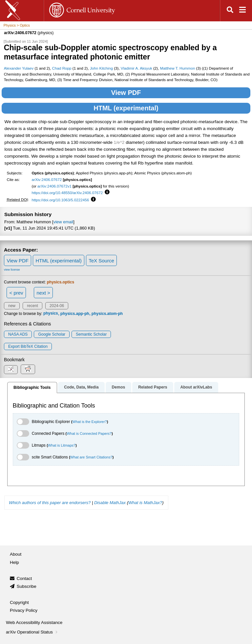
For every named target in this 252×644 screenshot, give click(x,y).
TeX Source (101, 261)
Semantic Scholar (91, 334)
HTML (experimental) (126, 108)
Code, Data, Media (81, 387)
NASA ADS (18, 334)
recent (32, 306)
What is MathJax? (145, 503)
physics (51, 314)
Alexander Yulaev (19, 68)
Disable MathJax (110, 503)
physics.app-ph (75, 314)
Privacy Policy (24, 610)
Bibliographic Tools (32, 388)
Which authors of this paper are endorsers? (50, 503)
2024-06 (57, 306)
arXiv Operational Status (32, 632)
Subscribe (27, 586)
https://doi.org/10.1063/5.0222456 (61, 200)
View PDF (126, 93)
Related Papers (153, 387)
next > (43, 293)
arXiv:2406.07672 (47, 179)
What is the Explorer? (90, 422)
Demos (118, 387)
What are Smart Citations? (91, 457)
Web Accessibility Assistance (34, 622)
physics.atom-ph (107, 314)
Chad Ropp (62, 68)
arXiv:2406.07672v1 (54, 186)
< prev (16, 293)
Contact (24, 578)
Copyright (19, 602)
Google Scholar (52, 334)
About (16, 554)
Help (14, 562)
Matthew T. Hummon (178, 68)
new (12, 306)
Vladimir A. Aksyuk (136, 68)
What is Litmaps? (62, 445)
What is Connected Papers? (89, 433)
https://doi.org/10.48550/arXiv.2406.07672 (67, 193)
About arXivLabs (196, 387)
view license (12, 270)
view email (63, 222)
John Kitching (101, 68)
